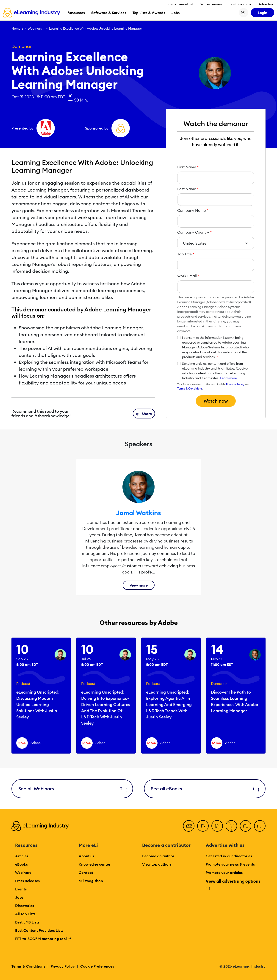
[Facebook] (189, 826)
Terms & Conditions (190, 388)
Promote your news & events (230, 864)
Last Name (188, 189)
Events (21, 889)
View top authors (157, 864)
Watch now (216, 401)
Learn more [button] (228, 378)
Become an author (158, 856)
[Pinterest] (246, 826)
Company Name (193, 210)
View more (139, 585)
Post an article (240, 4)
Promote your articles (224, 873)
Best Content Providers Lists (39, 930)
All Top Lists (25, 914)
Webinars (35, 28)
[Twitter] (203, 826)
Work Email (188, 276)
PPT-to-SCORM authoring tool (43, 939)
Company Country (194, 232)
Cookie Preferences (97, 966)
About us (86, 856)
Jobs (19, 897)
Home (16, 28)
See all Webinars (72, 789)
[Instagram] (260, 826)
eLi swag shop (91, 881)
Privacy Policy (235, 384)
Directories (25, 906)
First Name (188, 167)
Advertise (266, 4)
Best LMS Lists (27, 922)
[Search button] (244, 13)
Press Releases (27, 881)
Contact (86, 873)
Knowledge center (94, 864)
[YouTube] (231, 826)
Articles (22, 856)
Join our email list (180, 4)
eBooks (21, 864)
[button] (144, 414)
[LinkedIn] (217, 826)
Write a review (211, 4)
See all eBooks (205, 789)
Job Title (186, 254)
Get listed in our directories (229, 856)
